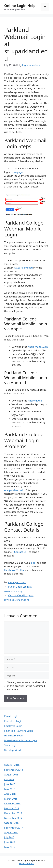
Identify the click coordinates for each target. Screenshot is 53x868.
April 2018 (10, 794)
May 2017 (10, 847)
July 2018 (9, 779)
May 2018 (10, 789)
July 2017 (9, 837)
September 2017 (13, 828)
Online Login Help (20, 6)
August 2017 (11, 832)
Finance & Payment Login (19, 731)
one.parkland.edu (14, 490)
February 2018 (12, 803)
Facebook (10, 570)
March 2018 (11, 799)
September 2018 (13, 770)
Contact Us (20, 552)
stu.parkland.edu (23, 268)
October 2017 (12, 823)
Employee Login (17, 582)
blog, (33, 563)
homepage (17, 172)
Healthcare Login (14, 736)
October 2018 (12, 765)
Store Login (11, 745)
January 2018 (12, 808)
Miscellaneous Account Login (21, 740)
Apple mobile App (38, 347)
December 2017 (13, 813)
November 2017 (13, 818)
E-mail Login (11, 716)
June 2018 (10, 784)
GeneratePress (26, 863)
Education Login (13, 721)
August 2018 (11, 775)
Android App (35, 401)
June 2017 (10, 842)
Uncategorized (13, 750)
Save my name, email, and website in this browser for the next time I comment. (27, 686)
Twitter (20, 570)
